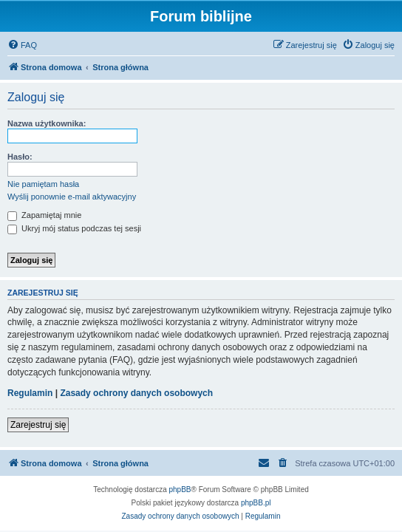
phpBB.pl (256, 503)
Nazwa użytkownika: (47, 123)
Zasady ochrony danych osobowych (136, 393)
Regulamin (30, 393)
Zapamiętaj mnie (44, 215)
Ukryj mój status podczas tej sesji (74, 228)
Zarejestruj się (38, 425)
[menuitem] (22, 45)
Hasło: (20, 157)
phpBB (180, 490)
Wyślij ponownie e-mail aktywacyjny (72, 197)
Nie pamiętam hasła (43, 184)
